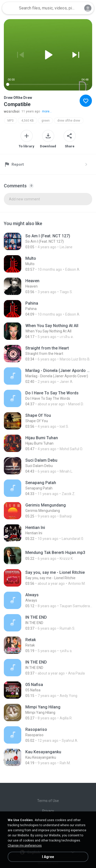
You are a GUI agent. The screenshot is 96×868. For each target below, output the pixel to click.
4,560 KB (28, 121)
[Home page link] (10, 8)
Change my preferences (25, 846)
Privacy (48, 811)
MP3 (10, 121)
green (46, 121)
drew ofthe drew (69, 121)
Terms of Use (48, 801)
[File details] (48, 241)
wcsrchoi (12, 111)
